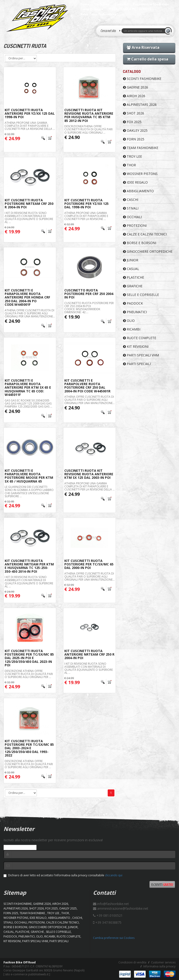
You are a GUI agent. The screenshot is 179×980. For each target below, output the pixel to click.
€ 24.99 (72, 494)
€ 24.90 (72, 137)
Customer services (163, 962)
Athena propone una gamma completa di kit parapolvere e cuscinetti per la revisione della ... (30, 126)
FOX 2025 (132, 122)
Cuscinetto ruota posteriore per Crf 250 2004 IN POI (89, 294)
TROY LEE (133, 156)
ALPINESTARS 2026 (140, 105)
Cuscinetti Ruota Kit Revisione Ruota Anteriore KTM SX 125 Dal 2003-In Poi (89, 474)
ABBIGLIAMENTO (138, 191)
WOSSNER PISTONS (140, 174)
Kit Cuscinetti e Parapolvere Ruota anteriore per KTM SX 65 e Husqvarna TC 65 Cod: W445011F (28, 388)
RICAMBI (132, 329)
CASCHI (131, 200)
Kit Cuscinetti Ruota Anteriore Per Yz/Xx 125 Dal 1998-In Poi (30, 114)
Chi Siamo (102, 4)
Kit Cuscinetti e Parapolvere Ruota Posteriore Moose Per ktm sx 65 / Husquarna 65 (29, 476)
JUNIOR (131, 260)
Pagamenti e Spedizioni (151, 4)
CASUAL (131, 269)
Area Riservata (143, 47)
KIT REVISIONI (136, 346)
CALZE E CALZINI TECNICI (145, 234)
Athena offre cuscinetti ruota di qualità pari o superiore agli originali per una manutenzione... (30, 313)
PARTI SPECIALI (137, 364)
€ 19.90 (72, 317)
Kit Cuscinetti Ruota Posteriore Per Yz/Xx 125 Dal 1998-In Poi (86, 204)
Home (85, 4)
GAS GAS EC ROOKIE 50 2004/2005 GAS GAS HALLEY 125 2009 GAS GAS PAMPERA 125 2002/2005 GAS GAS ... (28, 403)
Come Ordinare (92, 9)
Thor (129, 165)
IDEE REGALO (135, 182)
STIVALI (131, 208)
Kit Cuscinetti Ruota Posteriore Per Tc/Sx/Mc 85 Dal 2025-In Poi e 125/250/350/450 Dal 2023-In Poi (29, 658)
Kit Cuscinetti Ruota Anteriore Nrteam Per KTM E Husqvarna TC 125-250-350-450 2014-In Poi (29, 566)
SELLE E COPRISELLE (141, 295)
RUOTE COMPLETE (140, 338)
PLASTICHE (134, 277)
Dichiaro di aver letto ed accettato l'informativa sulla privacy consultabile (63, 875)
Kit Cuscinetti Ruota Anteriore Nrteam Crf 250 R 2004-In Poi (89, 654)
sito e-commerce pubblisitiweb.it (27, 974)
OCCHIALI (132, 217)
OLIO (129, 321)
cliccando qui (114, 875)
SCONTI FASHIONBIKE (142, 79)
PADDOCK (133, 303)
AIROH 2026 (134, 96)
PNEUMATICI (135, 312)
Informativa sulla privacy (159, 966)
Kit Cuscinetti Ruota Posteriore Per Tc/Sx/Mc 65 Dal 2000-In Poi (89, 564)
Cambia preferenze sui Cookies (114, 938)
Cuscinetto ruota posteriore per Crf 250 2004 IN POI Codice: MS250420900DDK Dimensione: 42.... (89, 308)
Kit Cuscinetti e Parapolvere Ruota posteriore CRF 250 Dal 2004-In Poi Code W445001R (87, 386)
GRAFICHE (133, 286)
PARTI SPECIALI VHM (141, 355)
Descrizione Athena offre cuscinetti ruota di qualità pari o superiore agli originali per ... (29, 674)
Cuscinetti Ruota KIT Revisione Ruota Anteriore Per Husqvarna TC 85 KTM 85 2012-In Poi (89, 115)
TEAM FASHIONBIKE (141, 148)
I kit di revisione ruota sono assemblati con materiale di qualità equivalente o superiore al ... (29, 218)
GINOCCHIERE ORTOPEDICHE (148, 251)
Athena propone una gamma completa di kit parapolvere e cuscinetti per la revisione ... (86, 216)
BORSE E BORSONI (140, 243)
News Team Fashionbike (98, 14)
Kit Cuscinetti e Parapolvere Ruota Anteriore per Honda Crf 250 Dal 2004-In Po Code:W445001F (27, 297)
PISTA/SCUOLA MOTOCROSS (130, 9)
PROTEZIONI (135, 225)
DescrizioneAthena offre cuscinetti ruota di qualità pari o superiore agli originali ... (88, 129)
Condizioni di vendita (132, 962)
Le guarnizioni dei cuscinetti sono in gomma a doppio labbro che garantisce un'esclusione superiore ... (29, 492)
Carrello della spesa (148, 59)
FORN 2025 (134, 139)
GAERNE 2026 (136, 87)
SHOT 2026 (134, 113)
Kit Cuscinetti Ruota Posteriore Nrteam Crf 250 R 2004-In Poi (29, 204)
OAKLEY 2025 (135, 130)
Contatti (121, 4)
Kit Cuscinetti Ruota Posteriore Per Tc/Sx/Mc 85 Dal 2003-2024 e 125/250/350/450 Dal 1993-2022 (29, 748)
